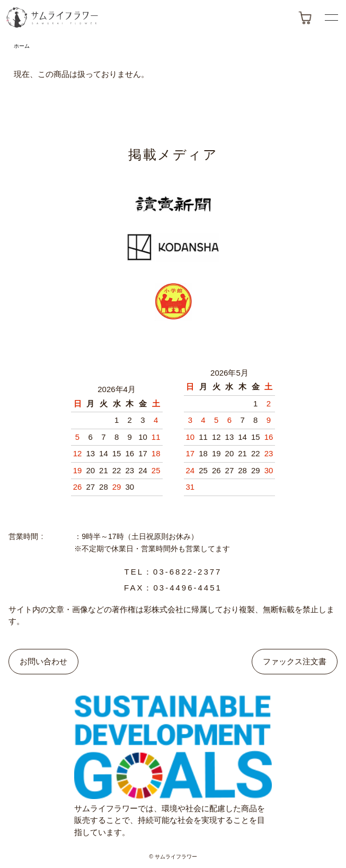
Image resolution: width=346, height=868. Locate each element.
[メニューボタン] (331, 18)
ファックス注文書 (295, 661)
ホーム (22, 46)
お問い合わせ (43, 661)
